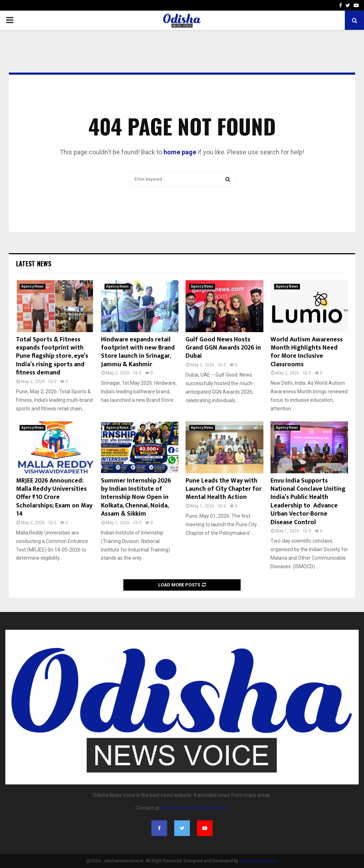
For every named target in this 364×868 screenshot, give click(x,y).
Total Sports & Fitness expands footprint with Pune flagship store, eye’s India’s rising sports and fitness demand (52, 356)
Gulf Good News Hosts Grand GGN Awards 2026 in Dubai (223, 348)
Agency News (33, 286)
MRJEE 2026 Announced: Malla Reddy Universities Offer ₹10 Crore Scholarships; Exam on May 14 (54, 497)
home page (180, 152)
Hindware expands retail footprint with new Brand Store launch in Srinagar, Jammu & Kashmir (138, 352)
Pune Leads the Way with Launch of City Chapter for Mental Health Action (224, 489)
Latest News (34, 263)
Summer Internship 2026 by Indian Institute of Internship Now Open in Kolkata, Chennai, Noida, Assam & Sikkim (136, 497)
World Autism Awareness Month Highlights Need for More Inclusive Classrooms (307, 352)
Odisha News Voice (259, 861)
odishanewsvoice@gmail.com (195, 808)
